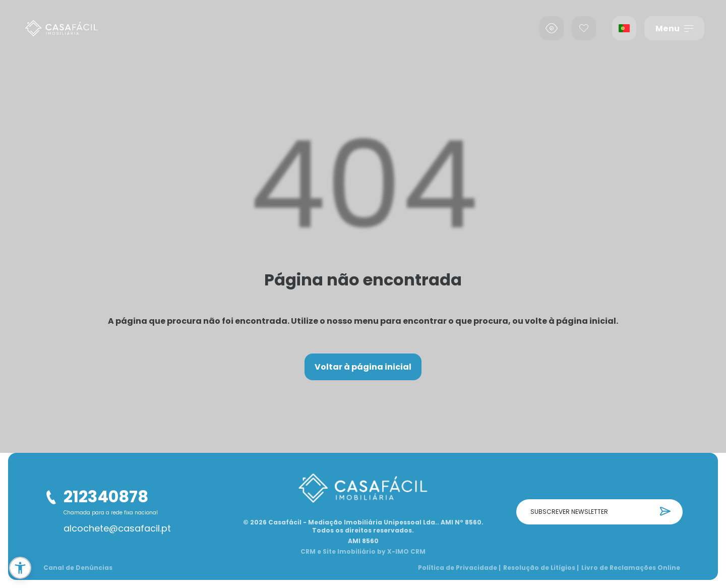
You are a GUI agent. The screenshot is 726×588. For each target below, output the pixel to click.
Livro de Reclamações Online (631, 568)
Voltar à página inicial (363, 367)
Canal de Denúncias (78, 568)
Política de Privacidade (459, 568)
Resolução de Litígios (541, 568)
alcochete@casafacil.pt (117, 528)
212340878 (106, 496)
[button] (20, 568)
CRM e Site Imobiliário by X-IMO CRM (363, 552)
